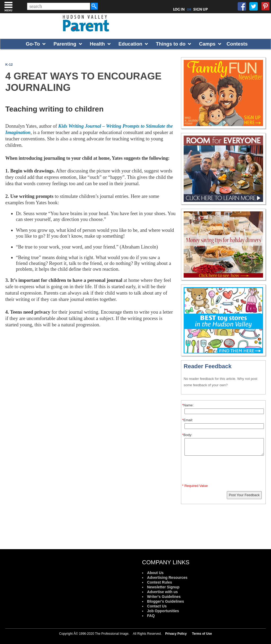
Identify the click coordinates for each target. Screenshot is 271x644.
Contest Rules (160, 582)
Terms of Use (202, 634)
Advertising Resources (167, 578)
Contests (237, 44)
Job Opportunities (163, 611)
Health (97, 44)
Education (130, 44)
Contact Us (157, 606)
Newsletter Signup (163, 587)
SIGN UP (200, 9)
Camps (207, 44)
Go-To (33, 44)
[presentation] (224, 471)
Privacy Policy (176, 634)
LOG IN (179, 9)
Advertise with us (162, 592)
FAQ (151, 616)
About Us (155, 573)
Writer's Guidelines (164, 597)
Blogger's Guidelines (166, 601)
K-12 (9, 65)
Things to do (171, 44)
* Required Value (195, 486)
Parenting (65, 44)
